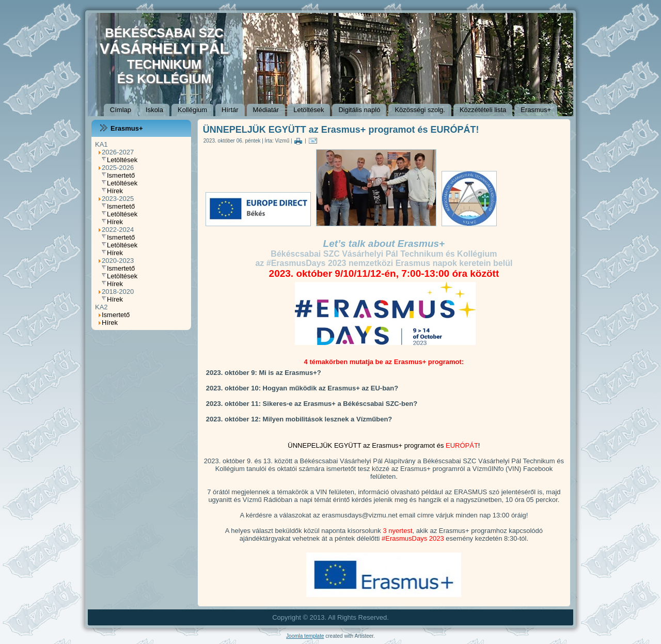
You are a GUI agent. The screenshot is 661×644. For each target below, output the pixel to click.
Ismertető (121, 175)
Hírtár (230, 110)
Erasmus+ (536, 110)
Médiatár (266, 110)
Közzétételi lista (483, 110)
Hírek (115, 191)
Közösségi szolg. (420, 110)
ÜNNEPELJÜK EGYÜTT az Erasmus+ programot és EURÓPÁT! (341, 130)
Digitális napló (359, 110)
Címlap (121, 110)
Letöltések (309, 110)
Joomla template (305, 636)
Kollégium (192, 110)
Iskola (154, 110)
